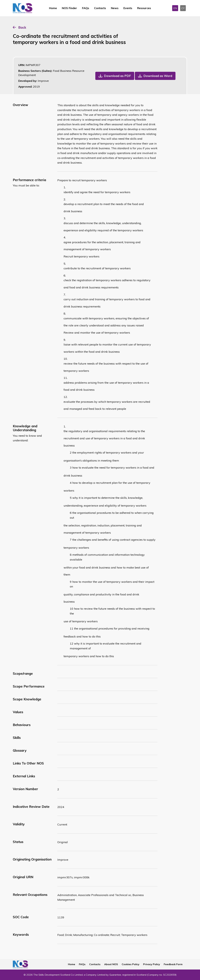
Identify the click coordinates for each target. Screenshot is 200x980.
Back (22, 27)
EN (175, 8)
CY (183, 8)
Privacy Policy (152, 964)
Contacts (100, 8)
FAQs (86, 8)
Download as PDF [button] (117, 76)
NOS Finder (69, 8)
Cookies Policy (131, 964)
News (115, 8)
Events (128, 8)
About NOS (111, 964)
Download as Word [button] (158, 76)
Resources (144, 8)
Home (53, 8)
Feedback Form (173, 964)
